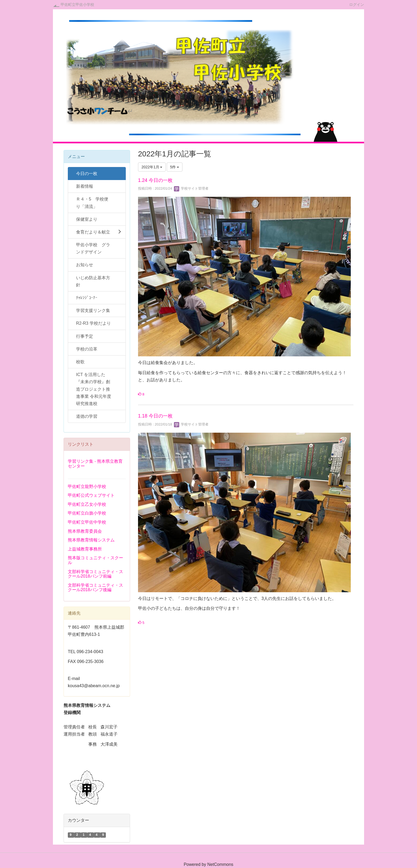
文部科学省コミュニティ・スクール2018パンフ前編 (95, 574)
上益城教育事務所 (85, 549)
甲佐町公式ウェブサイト (91, 495)
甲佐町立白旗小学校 (87, 513)
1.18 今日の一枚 (155, 416)
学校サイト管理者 (191, 188)
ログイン (357, 4)
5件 (175, 167)
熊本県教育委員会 (85, 531)
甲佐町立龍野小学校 (87, 487)
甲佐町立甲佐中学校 (87, 522)
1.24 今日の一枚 (155, 180)
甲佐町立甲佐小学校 (77, 5)
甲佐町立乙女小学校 (87, 504)
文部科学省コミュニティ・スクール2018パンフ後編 (95, 588)
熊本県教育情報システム (91, 540)
